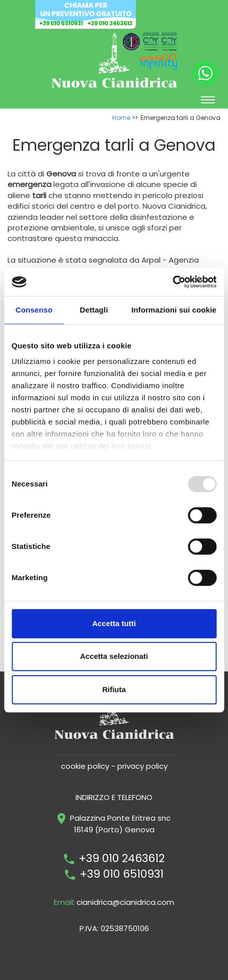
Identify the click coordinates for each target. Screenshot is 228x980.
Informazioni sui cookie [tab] (174, 310)
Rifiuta (114, 689)
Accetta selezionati (114, 656)
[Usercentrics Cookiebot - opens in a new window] (172, 282)
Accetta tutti (114, 623)
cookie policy (85, 766)
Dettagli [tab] (94, 310)
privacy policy (142, 766)
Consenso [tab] (34, 310)
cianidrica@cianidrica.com (125, 902)
